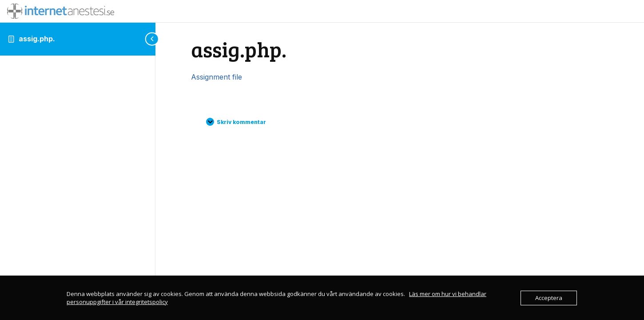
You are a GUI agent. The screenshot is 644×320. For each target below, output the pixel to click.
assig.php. (37, 39)
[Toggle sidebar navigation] (153, 39)
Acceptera (549, 298)
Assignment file (217, 77)
